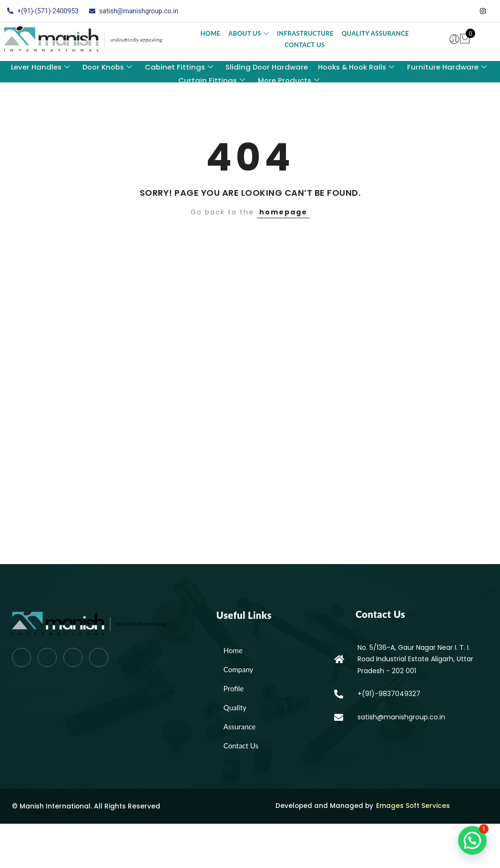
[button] (472, 840)
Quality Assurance (375, 33)
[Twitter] (445, 11)
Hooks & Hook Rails (357, 67)
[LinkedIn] (464, 11)
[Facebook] (426, 11)
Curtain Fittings (211, 79)
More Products (288, 79)
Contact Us (305, 45)
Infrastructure (305, 33)
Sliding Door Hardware (267, 67)
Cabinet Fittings (179, 67)
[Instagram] (483, 11)
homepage (283, 212)
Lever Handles (39, 67)
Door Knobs (107, 67)
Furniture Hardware (448, 67)
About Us (249, 34)
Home (211, 33)
